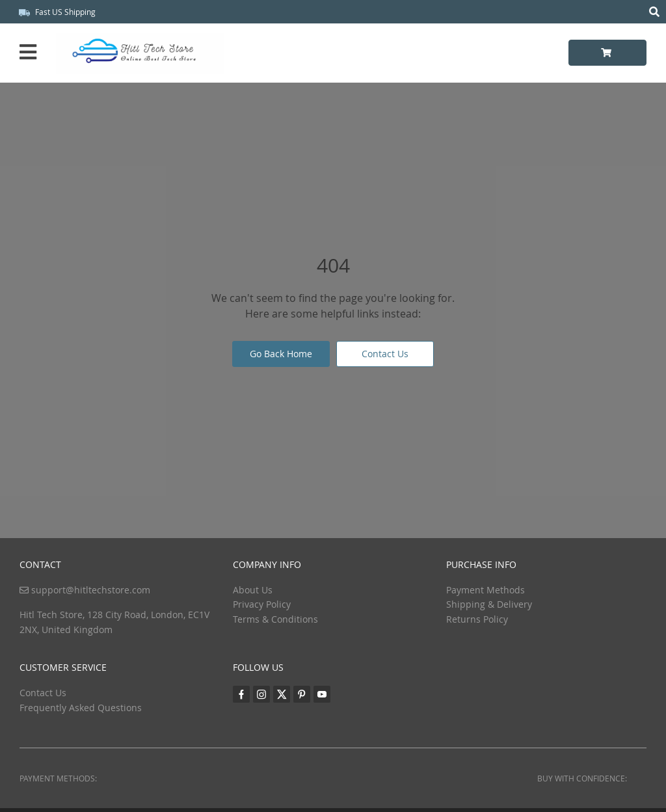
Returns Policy (477, 619)
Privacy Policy (262, 604)
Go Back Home (281, 354)
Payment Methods (486, 590)
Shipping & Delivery (489, 604)
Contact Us (385, 354)
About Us (253, 590)
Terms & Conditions (275, 619)
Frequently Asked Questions (81, 708)
